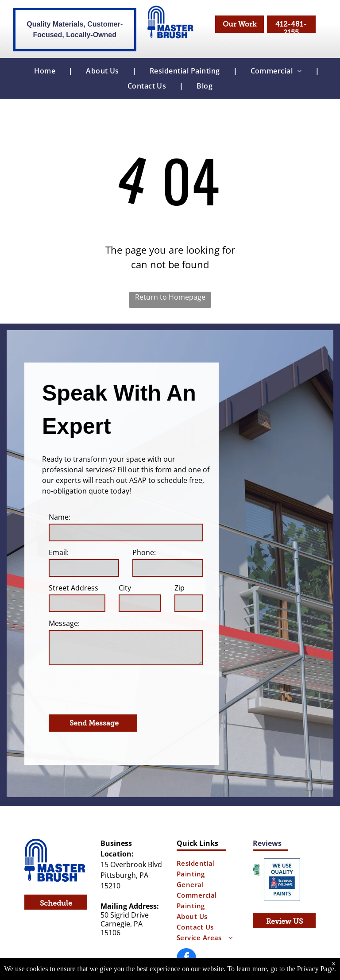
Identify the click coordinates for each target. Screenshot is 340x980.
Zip (180, 588)
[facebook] (186, 920)
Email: (59, 552)
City (125, 588)
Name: (60, 517)
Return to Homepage (170, 297)
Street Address (73, 588)
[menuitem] (47, 71)
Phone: (144, 552)
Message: (64, 623)
